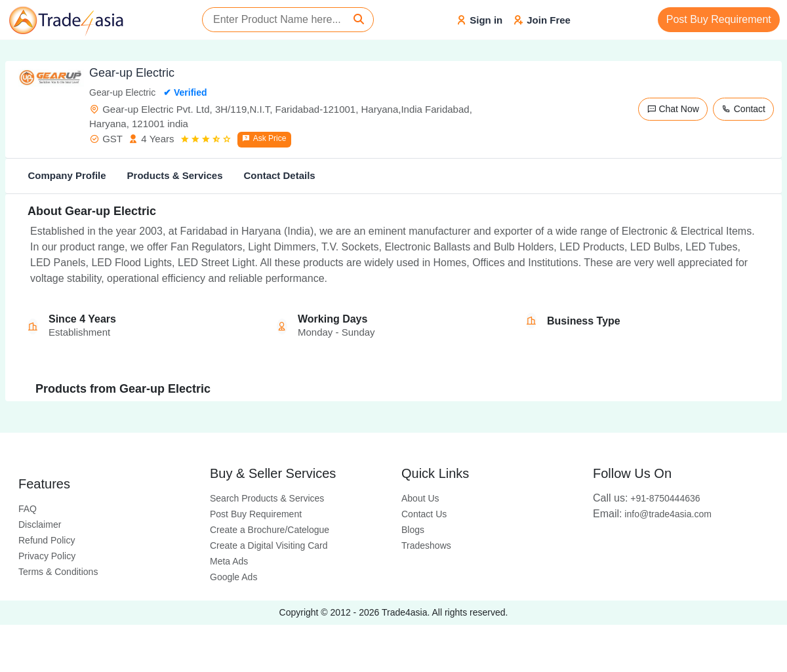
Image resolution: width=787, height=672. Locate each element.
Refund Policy (47, 540)
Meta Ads (229, 561)
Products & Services (175, 175)
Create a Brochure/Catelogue (270, 530)
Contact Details (279, 175)
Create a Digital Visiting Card (269, 545)
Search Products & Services (267, 498)
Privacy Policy (47, 556)
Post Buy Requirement (719, 19)
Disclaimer (40, 524)
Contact (743, 109)
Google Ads (233, 577)
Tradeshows (426, 545)
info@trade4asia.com (652, 514)
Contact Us (424, 514)
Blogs (413, 530)
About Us (420, 498)
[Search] (359, 20)
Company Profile (67, 175)
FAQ (28, 509)
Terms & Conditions (58, 572)
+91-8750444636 (647, 498)
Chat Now (673, 109)
